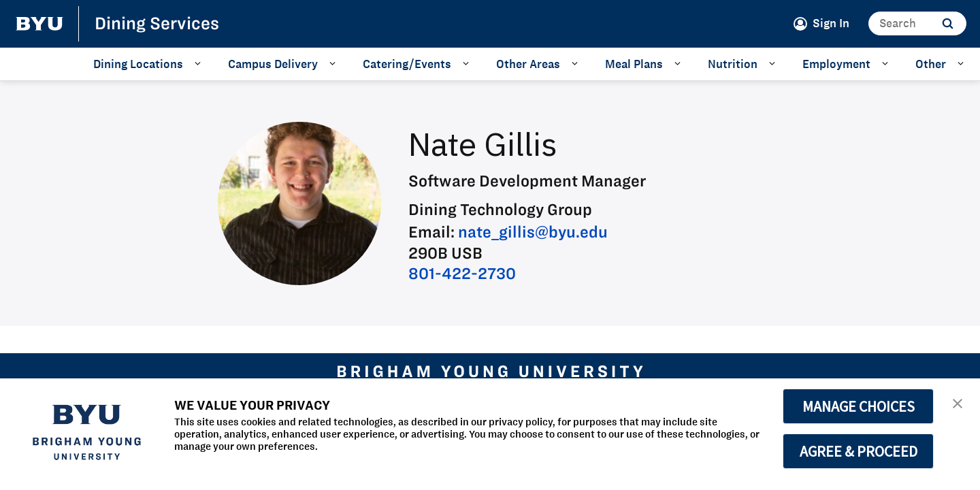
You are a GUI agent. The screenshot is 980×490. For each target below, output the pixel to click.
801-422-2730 (462, 273)
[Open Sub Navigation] (200, 63)
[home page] (39, 24)
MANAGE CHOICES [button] (859, 406)
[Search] (917, 23)
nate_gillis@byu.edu (533, 232)
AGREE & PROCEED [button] (859, 451)
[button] (958, 403)
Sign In (831, 23)
